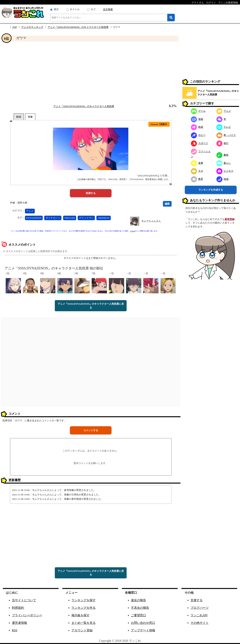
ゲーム (198, 111)
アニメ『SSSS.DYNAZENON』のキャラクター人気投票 (78, 27)
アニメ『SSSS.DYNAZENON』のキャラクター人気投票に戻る (91, 306)
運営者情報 (19, 623)
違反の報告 (139, 600)
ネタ (197, 171)
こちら (133, 231)
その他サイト (200, 623)
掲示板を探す (81, 615)
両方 (56, 9)
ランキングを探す (84, 600)
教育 (197, 179)
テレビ (224, 127)
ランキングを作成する (211, 190)
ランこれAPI (199, 615)
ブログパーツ (200, 608)
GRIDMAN (104, 218)
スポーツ (199, 143)
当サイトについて (24, 600)
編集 (167, 204)
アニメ (30, 211)
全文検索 (108, 9)
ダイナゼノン (53, 218)
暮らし (224, 163)
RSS (15, 630)
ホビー (198, 135)
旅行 (223, 143)
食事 (197, 163)
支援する (197, 600)
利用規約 (18, 608)
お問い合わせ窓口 (143, 623)
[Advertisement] (91, 73)
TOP (15, 27)
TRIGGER (70, 218)
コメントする (91, 430)
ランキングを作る (84, 608)
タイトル (75, 9)
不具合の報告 (140, 608)
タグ (93, 9)
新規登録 (230, 219)
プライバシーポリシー (27, 615)
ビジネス (225, 171)
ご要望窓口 (139, 615)
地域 (223, 179)
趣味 (223, 155)
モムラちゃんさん (151, 221)
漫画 (197, 119)
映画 (197, 127)
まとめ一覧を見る (84, 623)
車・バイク (226, 135)
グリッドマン (86, 218)
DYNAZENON (34, 218)
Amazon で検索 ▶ (159, 124)
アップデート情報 (143, 630)
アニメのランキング (32, 27)
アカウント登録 (82, 630)
